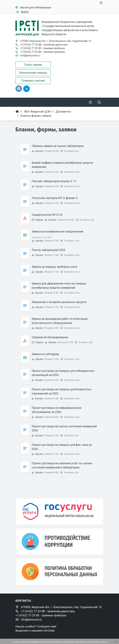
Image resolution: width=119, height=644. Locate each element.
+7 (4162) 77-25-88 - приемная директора (48, 611)
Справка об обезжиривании (50, 337)
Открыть (39, 220)
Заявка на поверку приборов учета (54, 267)
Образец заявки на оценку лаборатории (58, 146)
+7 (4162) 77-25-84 (31, 52)
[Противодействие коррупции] (60, 542)
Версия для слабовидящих (36, 7)
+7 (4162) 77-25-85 (31, 48)
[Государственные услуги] (60, 511)
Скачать (39, 151)
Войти (25, 12)
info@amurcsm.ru (30, 55)
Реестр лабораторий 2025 (49, 250)
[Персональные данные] (60, 572)
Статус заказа (33, 65)
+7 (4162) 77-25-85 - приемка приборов (41, 615)
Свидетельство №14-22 (47, 215)
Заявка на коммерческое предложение (58, 232)
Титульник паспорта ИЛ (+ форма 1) (55, 198)
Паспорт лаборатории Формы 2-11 (54, 181)
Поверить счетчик (33, 81)
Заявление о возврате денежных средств (59, 302)
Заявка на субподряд (45, 354)
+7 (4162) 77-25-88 (31, 45)
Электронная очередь (33, 73)
